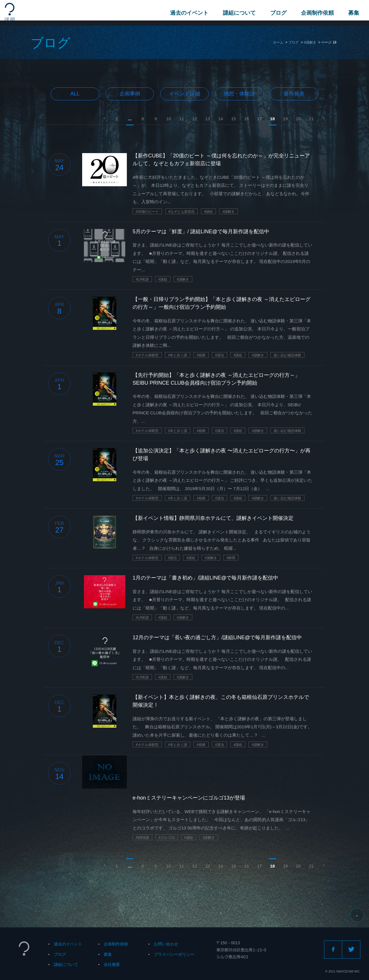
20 (299, 119)
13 (208, 119)
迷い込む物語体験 (287, 355)
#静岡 (231, 558)
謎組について (238, 13)
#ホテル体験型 (147, 355)
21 (311, 119)
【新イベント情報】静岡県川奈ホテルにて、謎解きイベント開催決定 (213, 518)
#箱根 (201, 355)
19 (286, 119)
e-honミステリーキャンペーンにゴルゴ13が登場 (189, 798)
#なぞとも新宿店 (181, 212)
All (75, 94)
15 (234, 119)
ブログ (277, 13)
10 (169, 119)
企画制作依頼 (316, 13)
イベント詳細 (184, 94)
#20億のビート (147, 212)
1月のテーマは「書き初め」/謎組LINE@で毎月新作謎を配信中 (205, 578)
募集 (352, 13)
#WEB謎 (142, 838)
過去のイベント (188, 13)
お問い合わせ (166, 944)
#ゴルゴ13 (167, 838)
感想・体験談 (239, 94)
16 (247, 119)
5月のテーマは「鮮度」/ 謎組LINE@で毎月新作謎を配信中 (201, 232)
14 (221, 119)
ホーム (278, 42)
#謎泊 (220, 355)
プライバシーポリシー (174, 954)
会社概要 (112, 964)
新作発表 (294, 94)
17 (260, 119)
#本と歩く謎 (178, 355)
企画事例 (130, 94)
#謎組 (209, 212)
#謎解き (310, 42)
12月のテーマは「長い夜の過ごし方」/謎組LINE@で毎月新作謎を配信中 (217, 637)
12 (195, 119)
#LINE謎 (142, 279)
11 (182, 119)
